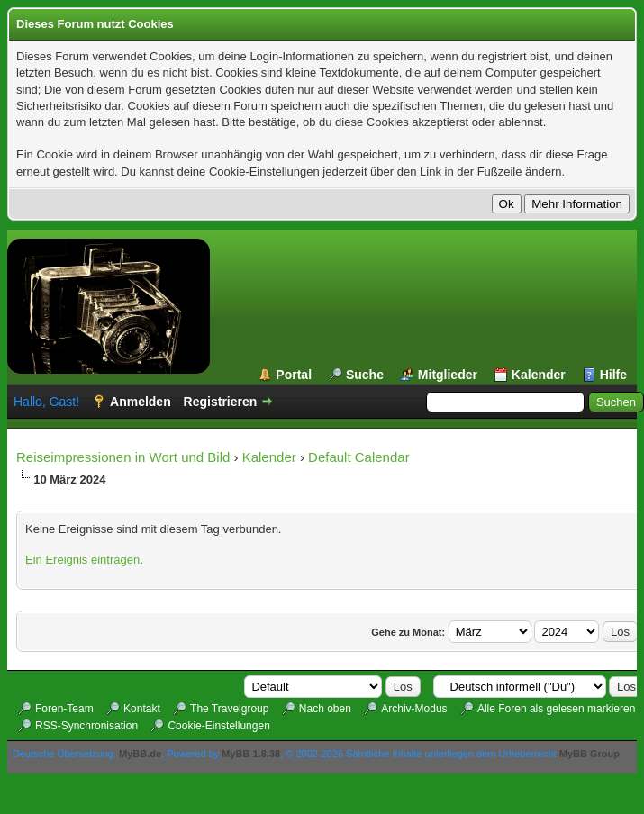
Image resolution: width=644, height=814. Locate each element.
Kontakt (142, 709)
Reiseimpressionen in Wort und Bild (123, 457)
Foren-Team (64, 709)
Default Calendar (359, 457)
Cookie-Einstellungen (218, 726)
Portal (294, 375)
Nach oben (325, 709)
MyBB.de (140, 754)
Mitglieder (448, 375)
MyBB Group (590, 754)
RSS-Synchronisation (86, 726)
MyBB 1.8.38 (251, 754)
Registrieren (221, 402)
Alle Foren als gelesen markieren (556, 709)
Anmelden (141, 402)
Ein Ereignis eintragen (82, 560)
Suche (365, 375)
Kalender (539, 375)
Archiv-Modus (414, 709)
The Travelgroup (229, 709)
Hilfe (613, 375)
